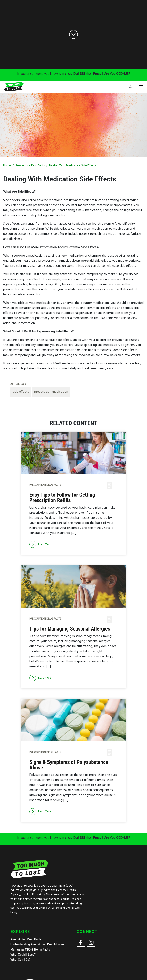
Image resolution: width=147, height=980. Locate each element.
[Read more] (40, 544)
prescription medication (51, 392)
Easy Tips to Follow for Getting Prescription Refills (62, 498)
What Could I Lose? (23, 955)
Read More (40, 544)
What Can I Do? (20, 960)
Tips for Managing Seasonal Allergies (70, 629)
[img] (73, 453)
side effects (21, 392)
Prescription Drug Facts (30, 166)
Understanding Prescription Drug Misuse (37, 944)
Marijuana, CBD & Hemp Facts (30, 949)
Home (7, 166)
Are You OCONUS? (117, 74)
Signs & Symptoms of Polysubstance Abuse (69, 765)
